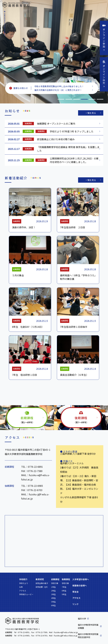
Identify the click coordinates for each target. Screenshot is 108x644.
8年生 (64, 591)
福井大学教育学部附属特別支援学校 (88, 636)
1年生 (53, 587)
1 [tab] (61, 99)
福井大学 (82, 619)
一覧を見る (91, 113)
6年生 (53, 605)
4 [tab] (84, 99)
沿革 (21, 587)
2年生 (53, 591)
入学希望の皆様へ (81, 579)
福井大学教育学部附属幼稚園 (88, 626)
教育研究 (40, 579)
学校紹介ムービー (26, 594)
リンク (75, 604)
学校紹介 (23, 579)
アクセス (23, 591)
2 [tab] (69, 99)
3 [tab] (77, 99)
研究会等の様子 (42, 583)
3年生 (53, 594)
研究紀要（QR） (42, 587)
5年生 (53, 602)
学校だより (24, 583)
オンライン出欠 (104, 74)
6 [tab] (100, 99)
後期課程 (66, 579)
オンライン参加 (104, 38)
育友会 (75, 592)
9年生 (64, 594)
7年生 (64, 587)
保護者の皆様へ (80, 585)
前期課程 (55, 579)
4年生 (53, 598)
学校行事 (55, 583)
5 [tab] (92, 99)
